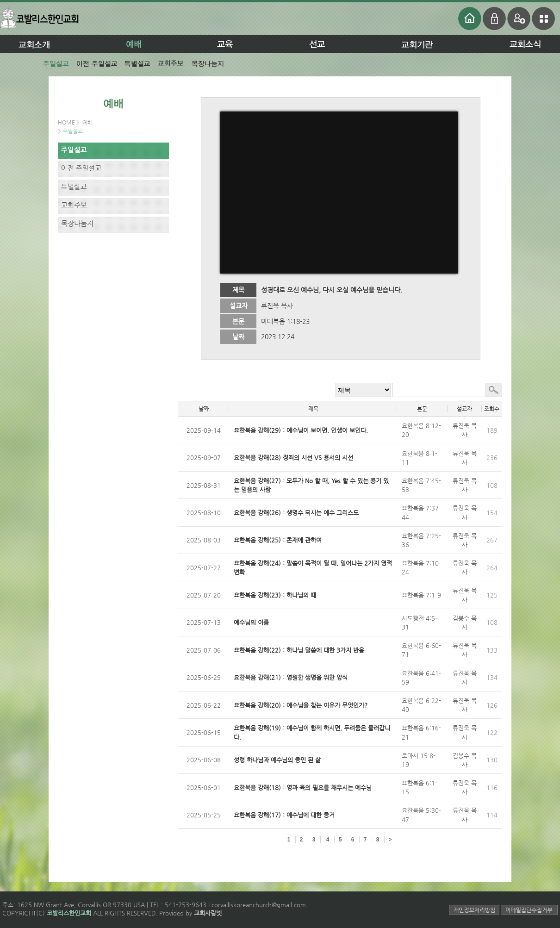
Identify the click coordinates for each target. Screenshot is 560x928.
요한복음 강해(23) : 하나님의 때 (275, 595)
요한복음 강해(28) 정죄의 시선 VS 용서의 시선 (293, 458)
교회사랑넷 (208, 913)
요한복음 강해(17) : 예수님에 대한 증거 (284, 815)
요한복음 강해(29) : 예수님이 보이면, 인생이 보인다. (301, 430)
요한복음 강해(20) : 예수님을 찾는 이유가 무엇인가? (301, 705)
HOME (67, 122)
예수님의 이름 (251, 622)
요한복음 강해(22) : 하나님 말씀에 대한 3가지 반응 (299, 650)
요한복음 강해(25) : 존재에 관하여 (278, 540)
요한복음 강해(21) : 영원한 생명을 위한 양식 (291, 677)
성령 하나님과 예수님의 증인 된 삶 (277, 760)
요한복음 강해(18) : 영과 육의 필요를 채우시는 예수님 (303, 788)
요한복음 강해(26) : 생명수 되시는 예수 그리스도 (296, 513)
